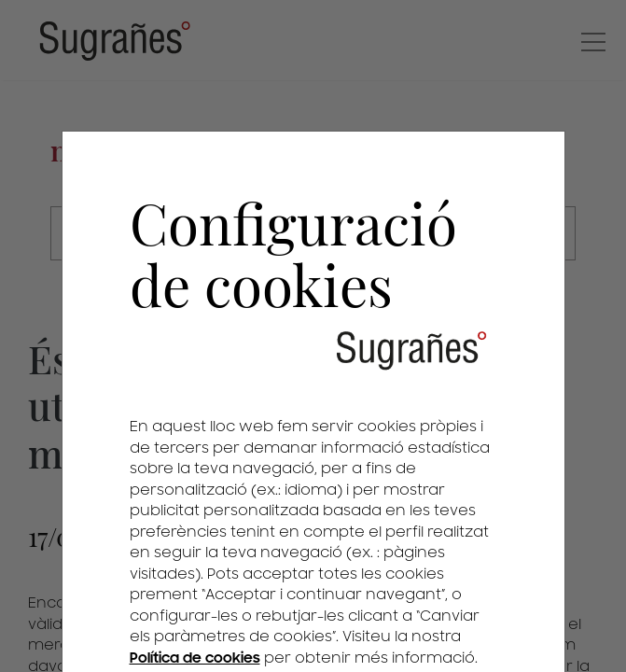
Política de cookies (195, 658)
